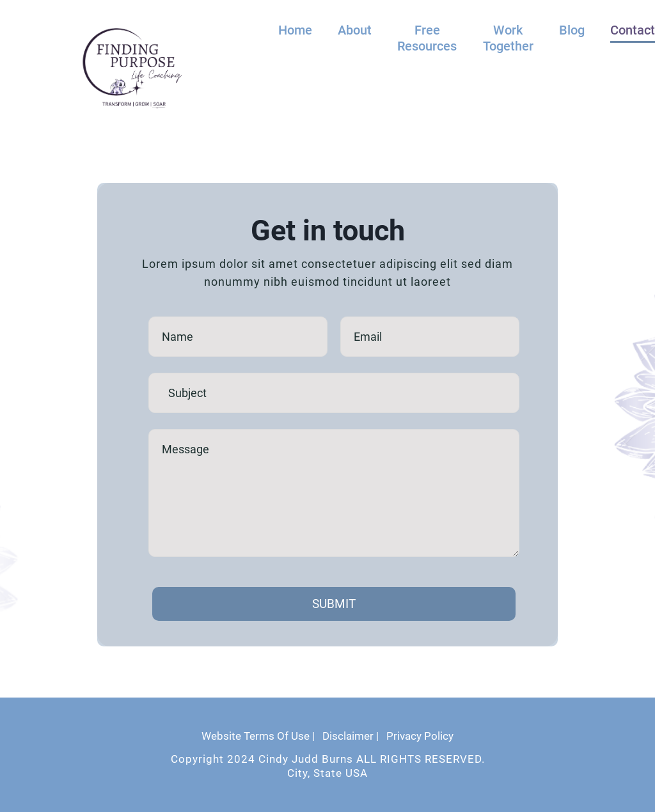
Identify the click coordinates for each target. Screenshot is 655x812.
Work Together (508, 38)
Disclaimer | (351, 736)
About (355, 30)
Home (295, 30)
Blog (572, 30)
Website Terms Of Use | (258, 736)
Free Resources (427, 38)
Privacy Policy (420, 736)
